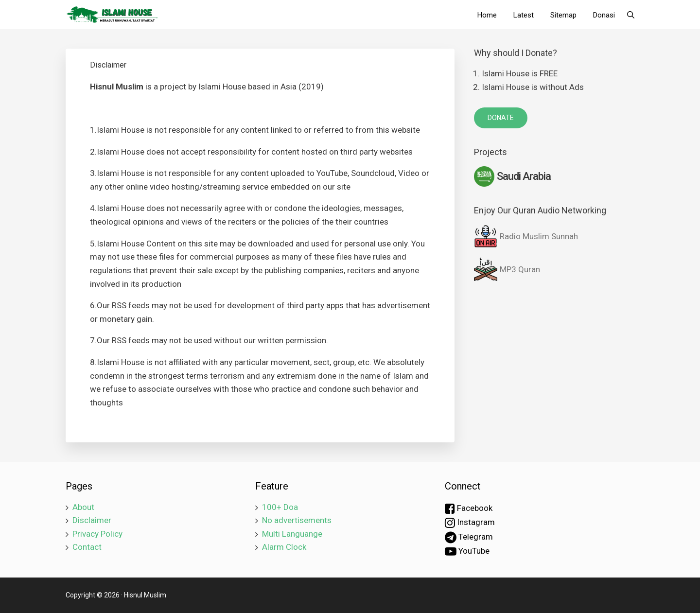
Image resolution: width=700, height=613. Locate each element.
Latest (524, 15)
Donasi (604, 15)
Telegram (469, 537)
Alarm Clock (284, 547)
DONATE (501, 118)
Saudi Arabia (512, 176)
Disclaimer (92, 520)
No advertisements (297, 520)
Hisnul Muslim (145, 595)
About (83, 507)
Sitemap (563, 15)
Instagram (470, 523)
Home (487, 15)
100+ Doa (280, 507)
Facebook (469, 508)
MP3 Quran (507, 269)
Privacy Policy (97, 534)
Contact (87, 547)
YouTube (467, 551)
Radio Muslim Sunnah (526, 236)
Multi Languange (292, 534)
